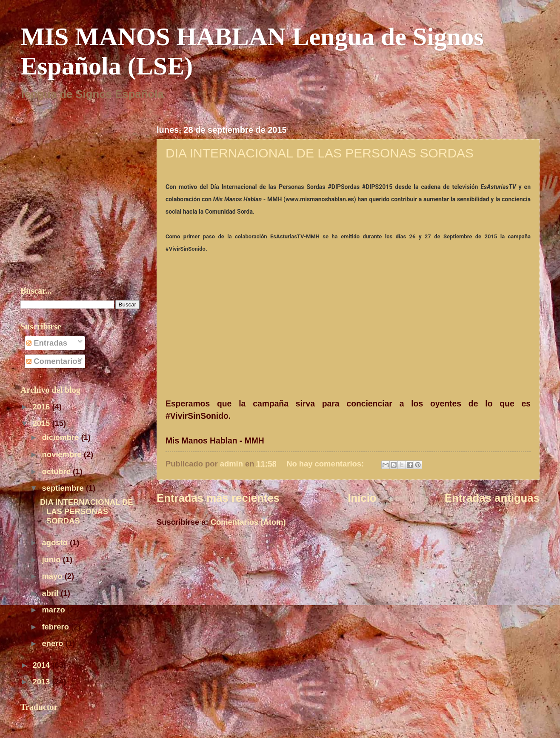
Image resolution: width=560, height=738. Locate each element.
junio (53, 559)
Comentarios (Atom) (248, 522)
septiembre (64, 488)
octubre (58, 471)
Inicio (362, 498)
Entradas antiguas (492, 498)
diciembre (62, 437)
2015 (42, 423)
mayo (53, 576)
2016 (42, 407)
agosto (56, 542)
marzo (55, 610)
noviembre (63, 454)
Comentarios (54, 361)
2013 (42, 682)
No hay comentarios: (326, 464)
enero (54, 643)
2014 (42, 665)
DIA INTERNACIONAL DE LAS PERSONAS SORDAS (320, 153)
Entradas (47, 343)
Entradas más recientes (218, 498)
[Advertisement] (256, 553)
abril (51, 593)
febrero (57, 627)
